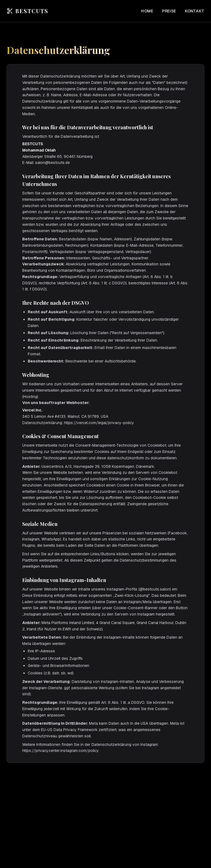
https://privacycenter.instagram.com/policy (61, 751)
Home (147, 11)
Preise (169, 11)
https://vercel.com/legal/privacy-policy (99, 423)
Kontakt (195, 11)
